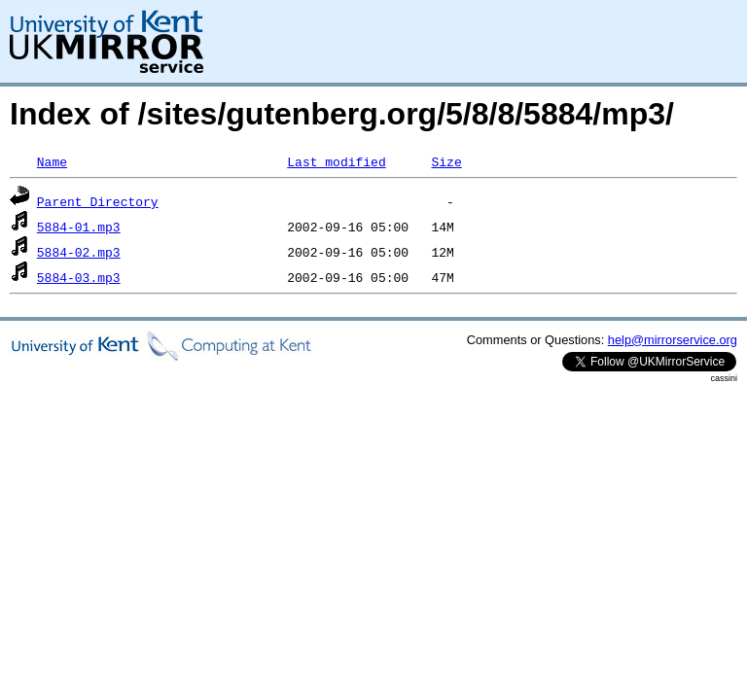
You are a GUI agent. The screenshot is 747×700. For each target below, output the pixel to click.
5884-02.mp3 (79, 252)
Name (52, 161)
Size (446, 161)
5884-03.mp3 (79, 277)
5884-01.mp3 (79, 227)
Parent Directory (98, 201)
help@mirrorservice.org (673, 340)
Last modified (336, 161)
